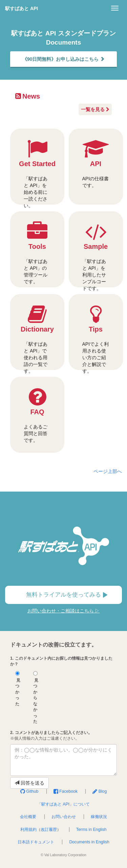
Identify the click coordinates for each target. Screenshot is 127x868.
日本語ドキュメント (36, 842)
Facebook (66, 791)
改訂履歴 (49, 830)
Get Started (37, 172)
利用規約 (28, 830)
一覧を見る (95, 109)
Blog (100, 791)
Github (29, 791)
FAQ (37, 415)
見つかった (18, 689)
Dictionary (37, 337)
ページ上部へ (108, 471)
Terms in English (91, 830)
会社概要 (28, 817)
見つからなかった (36, 698)
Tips (96, 337)
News (28, 96)
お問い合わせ (64, 817)
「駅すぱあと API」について (63, 804)
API (96, 164)
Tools (37, 253)
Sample (96, 254)
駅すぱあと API (22, 8)
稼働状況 (99, 817)
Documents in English (89, 842)
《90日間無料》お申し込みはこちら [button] (63, 59)
